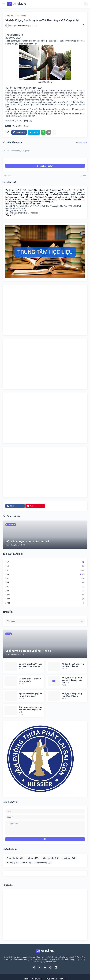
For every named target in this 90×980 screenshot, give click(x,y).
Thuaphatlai (21, 16)
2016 (45, 582)
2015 (45, 578)
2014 (45, 574)
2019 (45, 591)
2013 (45, 570)
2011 (45, 562)
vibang (26, 126)
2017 (45, 587)
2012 (45, 566)
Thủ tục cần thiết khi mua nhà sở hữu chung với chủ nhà (30, 710)
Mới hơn (8, 176)
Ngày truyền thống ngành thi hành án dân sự (30, 695)
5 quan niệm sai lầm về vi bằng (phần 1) (30, 680)
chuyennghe (51, 858)
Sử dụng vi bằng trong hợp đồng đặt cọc (72, 695)
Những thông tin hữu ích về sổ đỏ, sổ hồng (73, 665)
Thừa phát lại (51, 979)
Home (27, 979)
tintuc (27, 863)
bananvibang (43, 863)
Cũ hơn (83, 176)
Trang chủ (10, 16)
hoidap (12, 863)
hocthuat (69, 858)
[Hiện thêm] (54, 132)
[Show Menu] (4, 4)
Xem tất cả (81, 143)
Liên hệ (63, 979)
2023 (45, 599)
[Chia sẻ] (83, 26)
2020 (45, 595)
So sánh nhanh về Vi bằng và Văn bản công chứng (30, 665)
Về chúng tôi (38, 979)
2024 (45, 603)
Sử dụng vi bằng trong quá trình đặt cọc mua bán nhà (72, 680)
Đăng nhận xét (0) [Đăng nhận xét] (45, 166)
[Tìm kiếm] (86, 4)
